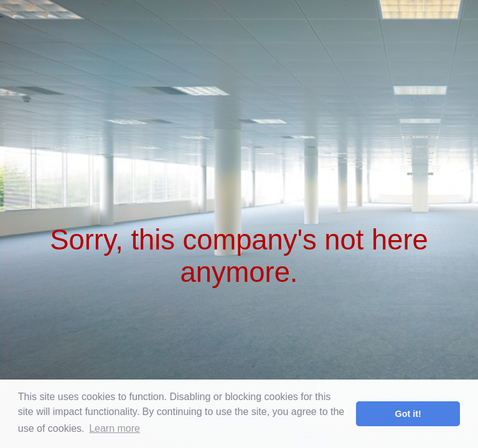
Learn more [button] (115, 428)
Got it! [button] (408, 414)
